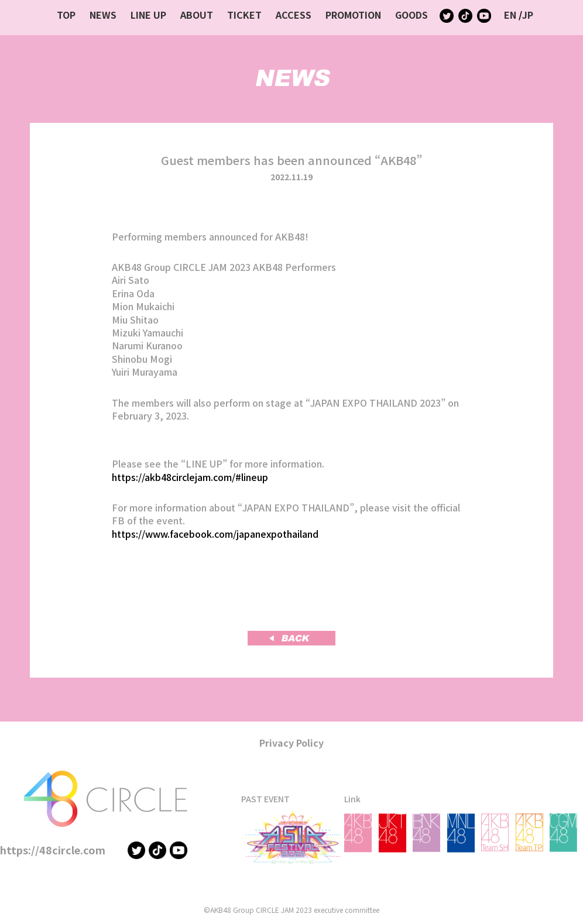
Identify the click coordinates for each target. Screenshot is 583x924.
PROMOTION (353, 15)
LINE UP (148, 15)
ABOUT (197, 15)
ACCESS (294, 15)
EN (510, 15)
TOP (66, 15)
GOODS (411, 15)
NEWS (103, 15)
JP (528, 15)
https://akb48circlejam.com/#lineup (190, 477)
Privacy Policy (291, 743)
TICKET (244, 15)
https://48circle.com (53, 850)
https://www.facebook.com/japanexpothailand (215, 534)
